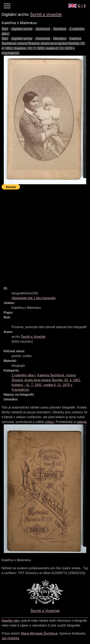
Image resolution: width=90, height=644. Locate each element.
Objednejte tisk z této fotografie (34, 298)
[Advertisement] (45, 236)
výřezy (49, 422)
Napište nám (11, 621)
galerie (82, 422)
